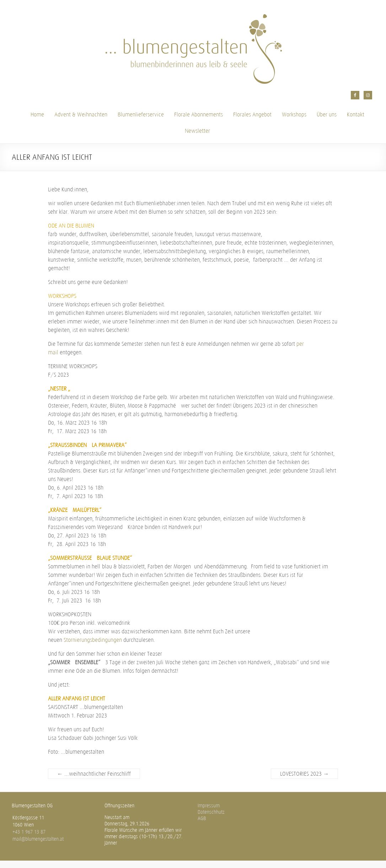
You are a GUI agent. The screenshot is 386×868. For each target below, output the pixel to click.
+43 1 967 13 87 (29, 832)
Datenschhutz (211, 812)
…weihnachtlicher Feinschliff (94, 774)
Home (37, 114)
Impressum (209, 806)
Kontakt (356, 114)
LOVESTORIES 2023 (304, 774)
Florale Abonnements (199, 114)
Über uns (327, 114)
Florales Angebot (252, 114)
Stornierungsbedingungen (93, 640)
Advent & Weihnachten (81, 114)
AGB (202, 818)
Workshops (294, 114)
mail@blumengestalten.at (38, 839)
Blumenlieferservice (141, 114)
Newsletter (197, 131)
